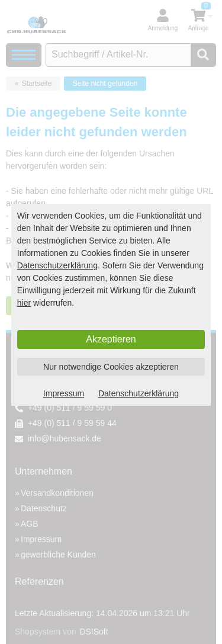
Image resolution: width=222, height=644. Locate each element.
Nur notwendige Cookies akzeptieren (111, 367)
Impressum (64, 393)
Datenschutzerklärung (57, 265)
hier (24, 303)
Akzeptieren (111, 339)
